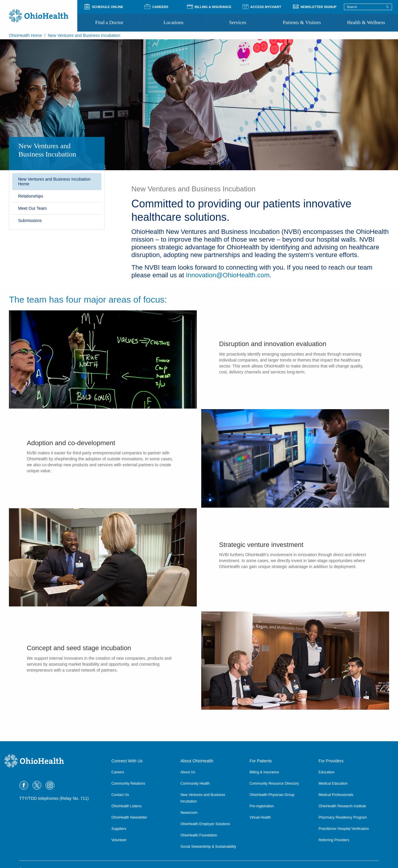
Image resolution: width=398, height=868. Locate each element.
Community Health (195, 783)
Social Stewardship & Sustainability (208, 847)
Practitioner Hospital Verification (344, 829)
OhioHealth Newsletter (129, 817)
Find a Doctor (109, 22)
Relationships (31, 196)
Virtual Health (260, 817)
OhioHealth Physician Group (272, 795)
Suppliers (119, 829)
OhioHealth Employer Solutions (205, 824)
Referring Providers (334, 840)
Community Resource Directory (274, 783)
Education (327, 772)
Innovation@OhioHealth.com (228, 275)
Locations (173, 22)
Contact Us (120, 795)
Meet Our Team (32, 208)
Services (238, 22)
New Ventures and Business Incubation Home (54, 182)
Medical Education (333, 783)
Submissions (30, 220)
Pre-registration (262, 806)
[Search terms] (368, 7)
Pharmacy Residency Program (343, 817)
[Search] (388, 7)
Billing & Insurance (264, 772)
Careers (118, 772)
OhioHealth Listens (126, 806)
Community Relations (128, 783)
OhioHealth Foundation (199, 835)
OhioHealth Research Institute (342, 806)
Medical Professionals (336, 795)
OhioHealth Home (25, 35)
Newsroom (189, 813)
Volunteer (119, 840)
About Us (188, 772)
